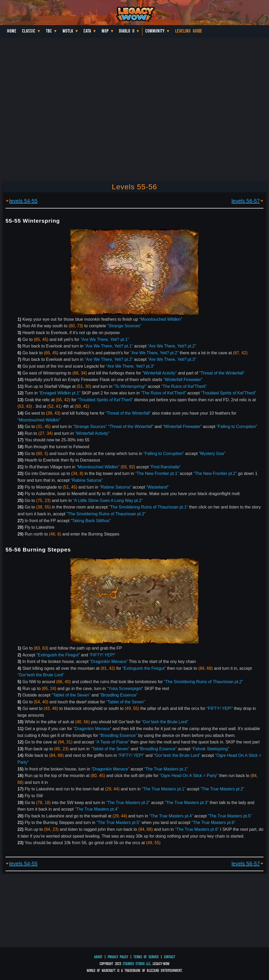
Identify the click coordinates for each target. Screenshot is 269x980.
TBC (49, 31)
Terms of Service (146, 957)
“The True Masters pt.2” (222, 789)
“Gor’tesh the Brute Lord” (41, 675)
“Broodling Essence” (119, 695)
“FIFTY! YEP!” (102, 655)
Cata (87, 31)
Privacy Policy (118, 957)
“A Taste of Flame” (112, 742)
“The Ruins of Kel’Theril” (184, 386)
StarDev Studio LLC (136, 964)
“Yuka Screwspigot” (125, 689)
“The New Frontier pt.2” (215, 473)
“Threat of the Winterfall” (222, 373)
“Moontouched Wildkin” (161, 319)
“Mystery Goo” (212, 454)
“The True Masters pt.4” (97, 809)
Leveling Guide (189, 31)
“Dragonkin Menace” (109, 662)
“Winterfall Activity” (159, 373)
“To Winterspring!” (130, 386)
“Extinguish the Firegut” (58, 655)
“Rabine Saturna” (87, 480)
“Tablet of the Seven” (71, 695)
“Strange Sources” (124, 326)
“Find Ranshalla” (165, 467)
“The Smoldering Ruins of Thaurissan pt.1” (148, 507)
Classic (29, 31)
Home (12, 31)
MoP (105, 31)
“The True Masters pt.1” (166, 769)
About (98, 957)
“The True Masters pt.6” (213, 823)
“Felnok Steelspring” (210, 749)
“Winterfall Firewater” (183, 380)
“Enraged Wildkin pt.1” (60, 393)
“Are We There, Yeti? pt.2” (172, 346)
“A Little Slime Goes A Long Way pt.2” (108, 500)
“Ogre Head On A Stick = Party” (189, 776)
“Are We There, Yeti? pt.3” (172, 359)
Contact (170, 957)
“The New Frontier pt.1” (157, 473)
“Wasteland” (158, 487)
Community (155, 31)
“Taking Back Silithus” (91, 521)
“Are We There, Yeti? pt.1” (105, 339)
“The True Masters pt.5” (230, 816)
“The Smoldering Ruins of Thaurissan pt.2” (106, 514)
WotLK (68, 31)
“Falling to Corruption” (237, 427)
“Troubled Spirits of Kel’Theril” (229, 393)
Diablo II (127, 31)
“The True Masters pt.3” (187, 803)
